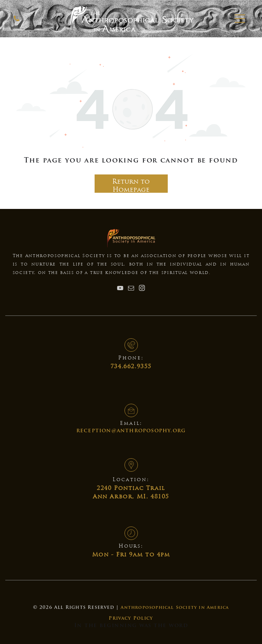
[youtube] (120, 289)
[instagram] (142, 289)
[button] (240, 19)
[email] (131, 289)
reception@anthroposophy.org (131, 431)
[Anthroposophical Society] (17, 22)
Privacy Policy (131, 619)
